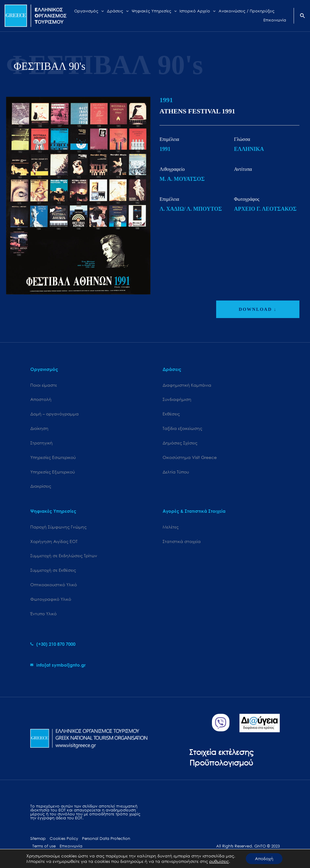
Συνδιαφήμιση (177, 399)
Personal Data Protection (106, 839)
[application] (101, 11)
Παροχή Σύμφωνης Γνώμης (58, 527)
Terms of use (44, 846)
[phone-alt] (53, 644)
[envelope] (58, 665)
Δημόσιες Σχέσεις (180, 443)
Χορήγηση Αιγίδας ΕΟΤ (54, 541)
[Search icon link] (303, 16)
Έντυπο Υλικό (43, 614)
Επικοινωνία (71, 846)
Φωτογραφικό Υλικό (51, 599)
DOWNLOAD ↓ (258, 309)
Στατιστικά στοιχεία (182, 541)
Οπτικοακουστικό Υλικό (54, 585)
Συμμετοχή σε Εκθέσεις (53, 570)
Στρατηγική (41, 443)
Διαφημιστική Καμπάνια (187, 385)
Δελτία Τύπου (176, 472)
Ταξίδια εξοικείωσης (182, 428)
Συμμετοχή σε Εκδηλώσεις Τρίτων (64, 556)
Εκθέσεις (171, 414)
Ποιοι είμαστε (44, 385)
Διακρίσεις (41, 486)
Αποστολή (41, 399)
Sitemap (38, 839)
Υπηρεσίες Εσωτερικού (53, 457)
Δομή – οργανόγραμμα (54, 414)
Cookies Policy (64, 839)
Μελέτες (171, 527)
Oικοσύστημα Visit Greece (190, 457)
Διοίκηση (39, 428)
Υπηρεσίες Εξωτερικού (53, 472)
